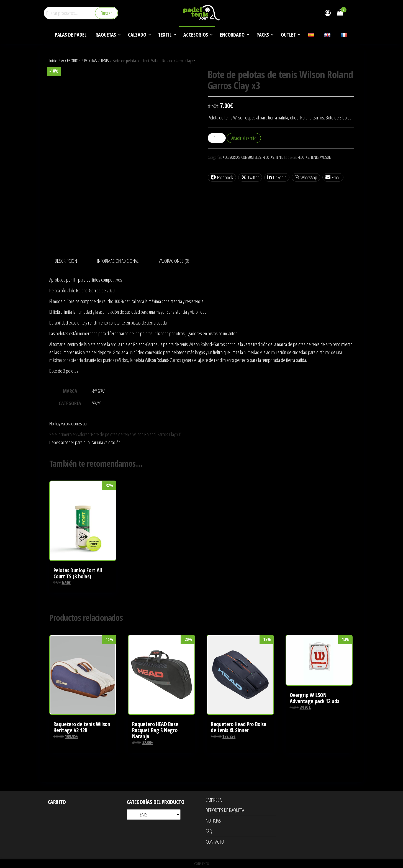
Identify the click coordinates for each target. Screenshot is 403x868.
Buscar (106, 13)
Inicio (53, 61)
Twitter (250, 177)
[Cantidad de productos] (217, 138)
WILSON (326, 157)
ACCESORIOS (71, 61)
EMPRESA (214, 800)
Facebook (222, 177)
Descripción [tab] (66, 261)
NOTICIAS (213, 821)
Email (333, 177)
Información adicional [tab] (118, 261)
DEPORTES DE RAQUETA (225, 810)
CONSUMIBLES (251, 157)
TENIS (105, 61)
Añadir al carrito (244, 138)
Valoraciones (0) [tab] (174, 261)
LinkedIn (277, 177)
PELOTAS (91, 61)
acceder (68, 442)
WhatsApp (306, 177)
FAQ (209, 831)
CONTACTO (215, 842)
